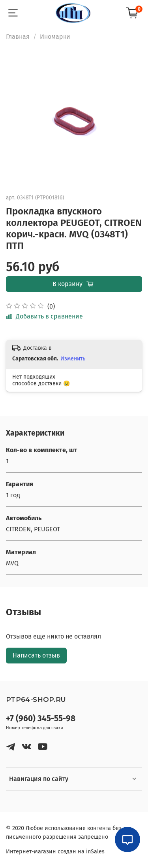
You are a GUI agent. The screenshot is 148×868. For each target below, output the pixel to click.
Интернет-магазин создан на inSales (55, 852)
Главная (18, 37)
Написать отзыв (36, 655)
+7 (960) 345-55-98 (41, 719)
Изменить (73, 359)
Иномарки (55, 37)
